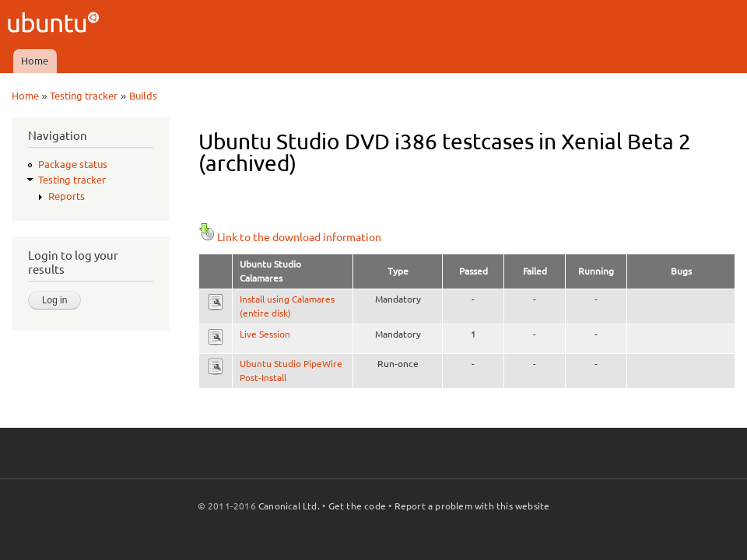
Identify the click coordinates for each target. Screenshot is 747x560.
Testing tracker (84, 96)
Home (35, 61)
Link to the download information (290, 237)
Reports (67, 196)
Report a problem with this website (472, 506)
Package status (73, 164)
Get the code (357, 506)
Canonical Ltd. (289, 506)
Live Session (265, 334)
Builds (143, 96)
